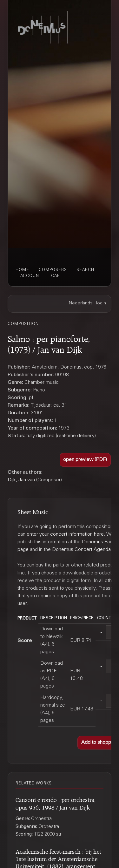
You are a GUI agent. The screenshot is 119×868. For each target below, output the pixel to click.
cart (57, 276)
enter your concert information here (65, 534)
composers (53, 270)
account (31, 276)
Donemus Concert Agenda (81, 550)
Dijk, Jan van (21, 480)
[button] (85, 460)
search (85, 270)
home (22, 270)
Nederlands (81, 303)
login (101, 303)
